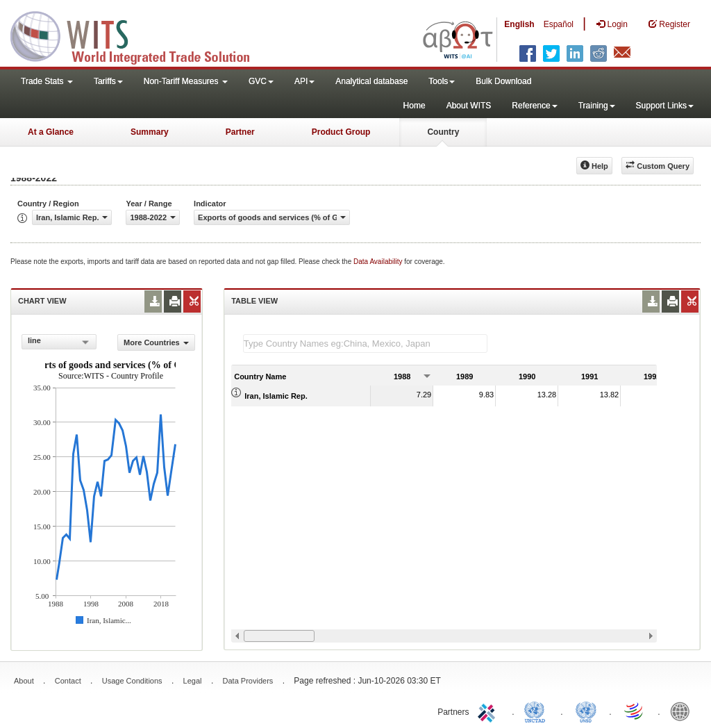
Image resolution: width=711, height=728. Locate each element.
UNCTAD (537, 711)
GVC (261, 81)
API (304, 81)
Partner (240, 132)
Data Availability (379, 262)
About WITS (469, 106)
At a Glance (51, 132)
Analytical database (371, 81)
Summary (150, 132)
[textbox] (365, 344)
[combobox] (59, 342)
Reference (534, 106)
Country (443, 132)
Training (597, 106)
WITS (139, 35)
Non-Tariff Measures (186, 81)
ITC (489, 711)
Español (559, 24)
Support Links (665, 106)
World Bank (683, 711)
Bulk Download (503, 81)
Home (415, 106)
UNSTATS (586, 711)
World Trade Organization (635, 711)
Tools (442, 81)
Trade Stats (47, 81)
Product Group (341, 132)
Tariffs (108, 81)
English (519, 24)
